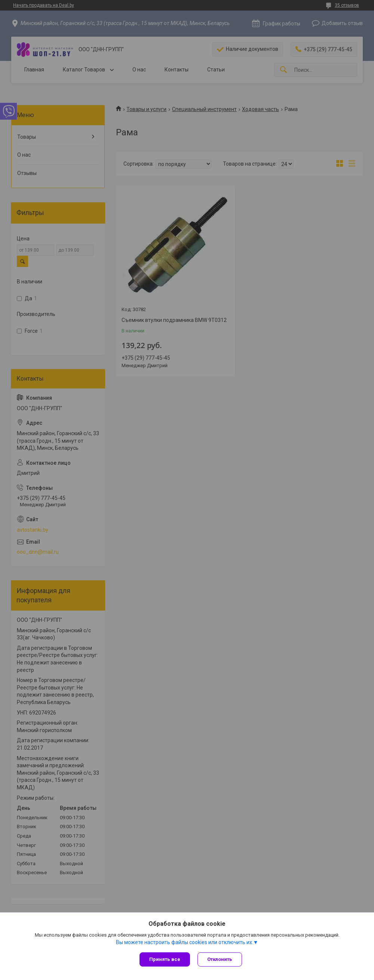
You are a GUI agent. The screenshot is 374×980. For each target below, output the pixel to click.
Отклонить (220, 959)
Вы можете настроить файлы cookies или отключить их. (185, 942)
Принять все (165, 959)
